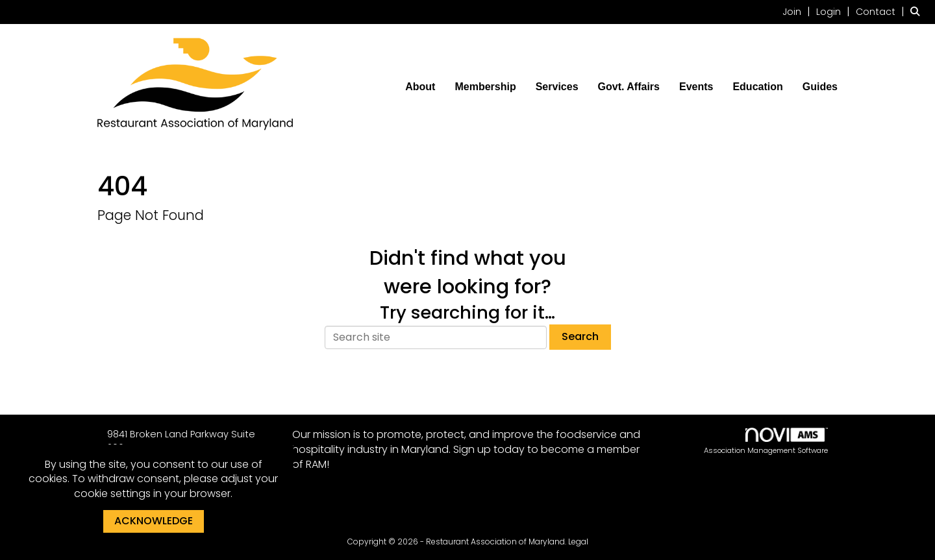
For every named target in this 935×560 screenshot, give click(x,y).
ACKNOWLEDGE (154, 521)
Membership (485, 87)
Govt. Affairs (629, 87)
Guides (820, 87)
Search (580, 336)
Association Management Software (766, 442)
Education (757, 87)
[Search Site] (918, 11)
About (420, 87)
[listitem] (798, 11)
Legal (578, 542)
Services (557, 87)
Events (696, 87)
